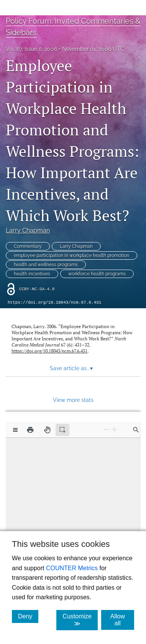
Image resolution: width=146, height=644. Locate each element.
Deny (28, 616)
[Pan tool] (47, 430)
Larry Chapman (28, 230)
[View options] (15, 430)
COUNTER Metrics (72, 568)
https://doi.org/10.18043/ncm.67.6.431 (54, 302)
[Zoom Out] (107, 429)
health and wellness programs (46, 265)
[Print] (30, 430)
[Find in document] (136, 430)
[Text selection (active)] (62, 430)
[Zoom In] (114, 429)
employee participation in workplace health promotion (71, 255)
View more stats (73, 400)
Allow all (122, 620)
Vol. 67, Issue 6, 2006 (31, 49)
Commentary (28, 246)
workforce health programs (97, 274)
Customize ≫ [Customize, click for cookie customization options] (80, 620)
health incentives (32, 274)
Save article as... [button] (71, 368)
